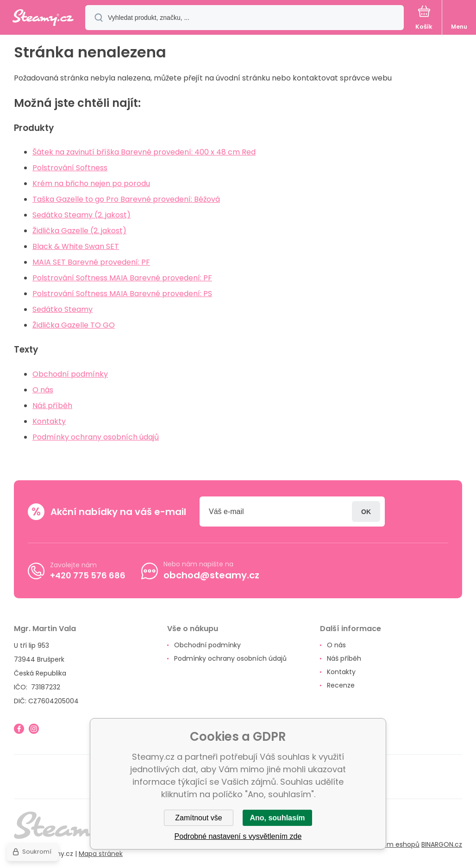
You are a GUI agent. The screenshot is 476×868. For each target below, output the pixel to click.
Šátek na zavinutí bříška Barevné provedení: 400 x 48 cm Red (144, 152)
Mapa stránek (101, 854)
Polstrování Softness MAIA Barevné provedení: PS (122, 294)
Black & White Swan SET (76, 246)
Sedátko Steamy (63, 309)
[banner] (43, 18)
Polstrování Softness (70, 168)
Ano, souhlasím (277, 818)
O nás (43, 390)
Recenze (341, 685)
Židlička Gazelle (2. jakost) (79, 231)
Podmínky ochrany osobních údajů (96, 437)
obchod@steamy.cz (211, 575)
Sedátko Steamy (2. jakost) (81, 215)
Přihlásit (366, 511)
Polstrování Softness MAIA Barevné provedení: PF (122, 278)
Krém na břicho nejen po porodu (91, 183)
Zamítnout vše (198, 818)
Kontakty (49, 421)
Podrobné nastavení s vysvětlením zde (238, 836)
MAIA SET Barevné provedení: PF (91, 262)
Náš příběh (52, 406)
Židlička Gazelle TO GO (74, 325)
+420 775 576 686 (88, 575)
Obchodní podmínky (70, 374)
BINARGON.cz (442, 844)
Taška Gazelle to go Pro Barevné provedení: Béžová (126, 199)
